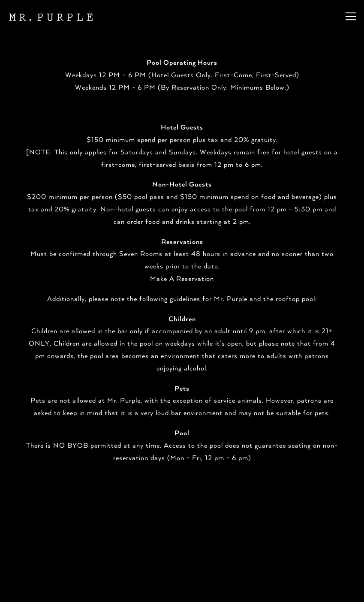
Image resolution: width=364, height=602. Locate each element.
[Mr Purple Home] (50, 16)
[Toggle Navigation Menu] (351, 16)
